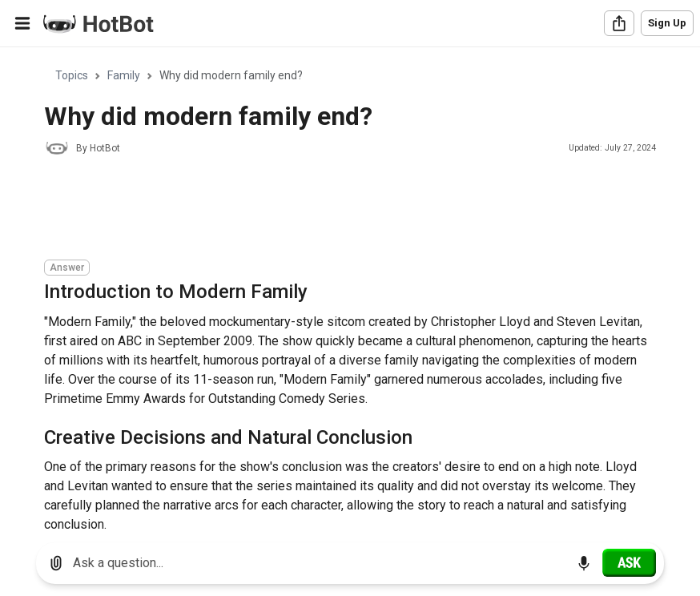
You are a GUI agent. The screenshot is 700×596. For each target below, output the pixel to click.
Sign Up (667, 23)
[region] (350, 289)
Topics (72, 75)
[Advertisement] (336, 210)
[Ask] (629, 562)
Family (124, 75)
